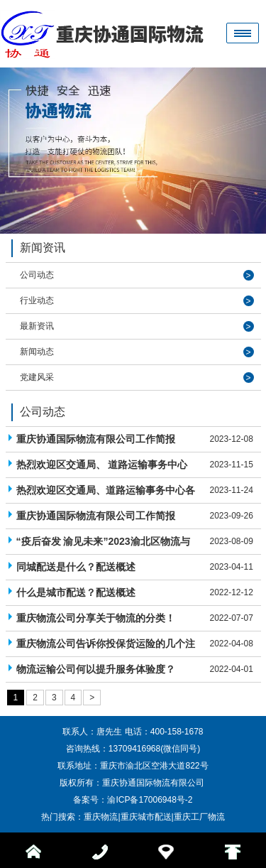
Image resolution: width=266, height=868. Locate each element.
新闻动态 (37, 352)
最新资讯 (37, 326)
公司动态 (37, 275)
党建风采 (37, 377)
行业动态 (37, 300)
